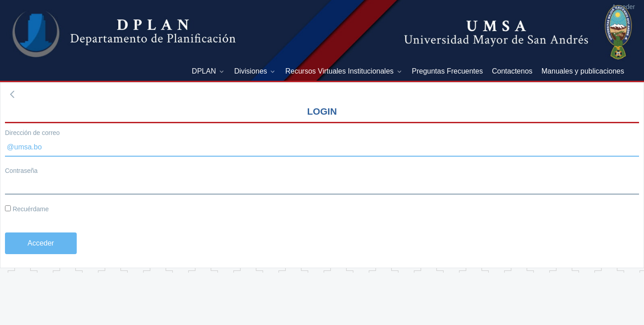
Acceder (623, 7)
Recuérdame (27, 209)
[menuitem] (208, 72)
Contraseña (21, 171)
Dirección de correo (32, 133)
